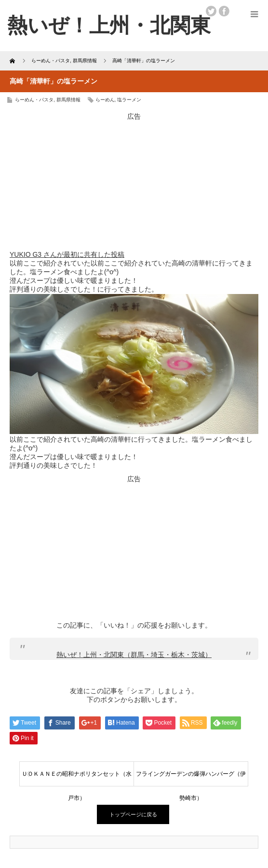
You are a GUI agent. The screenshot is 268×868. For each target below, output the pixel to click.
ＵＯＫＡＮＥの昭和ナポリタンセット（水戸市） (77, 778)
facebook (224, 11)
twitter (211, 11)
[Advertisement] (134, 182)
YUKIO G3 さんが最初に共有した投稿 (67, 254)
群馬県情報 (68, 100)
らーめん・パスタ (34, 100)
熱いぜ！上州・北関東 (109, 25)
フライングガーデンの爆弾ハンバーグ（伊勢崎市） (191, 778)
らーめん (105, 100)
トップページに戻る (133, 814)
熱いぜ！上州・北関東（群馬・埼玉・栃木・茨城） (134, 655)
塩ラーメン (129, 100)
